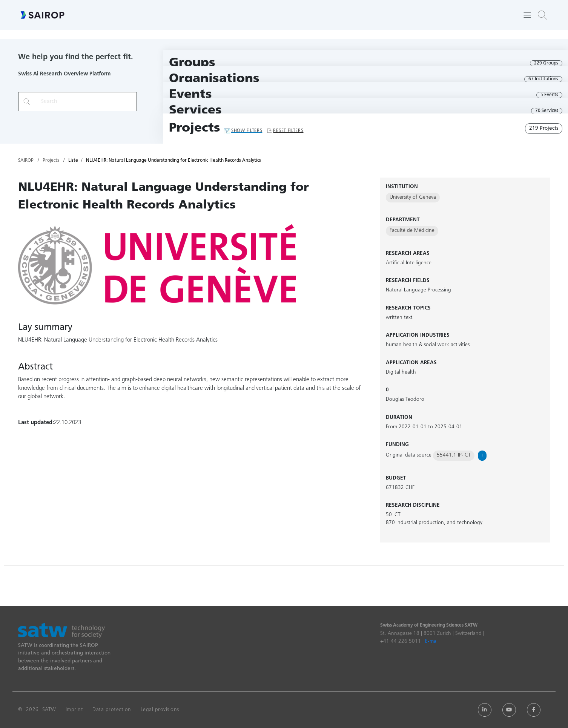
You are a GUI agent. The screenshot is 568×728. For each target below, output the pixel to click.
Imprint (74, 710)
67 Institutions (543, 79)
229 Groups (546, 63)
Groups (192, 63)
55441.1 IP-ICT (454, 455)
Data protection (112, 710)
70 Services (547, 111)
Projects (195, 128)
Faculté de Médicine (412, 231)
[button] (542, 15)
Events (190, 95)
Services (195, 111)
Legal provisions (160, 710)
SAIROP (26, 161)
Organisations (214, 79)
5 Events (549, 95)
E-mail (432, 641)
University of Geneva (413, 197)
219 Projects (544, 128)
